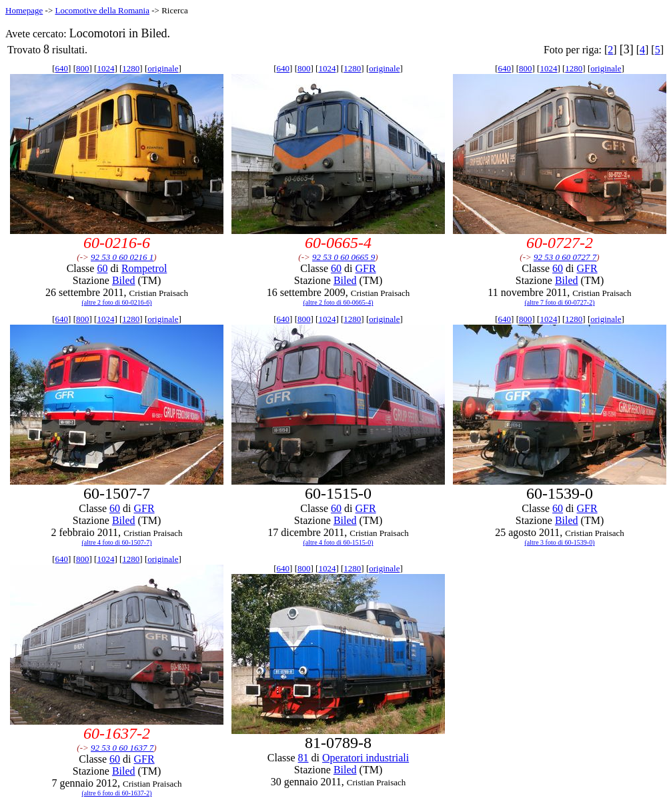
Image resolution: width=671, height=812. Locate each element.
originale (163, 68)
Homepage (24, 10)
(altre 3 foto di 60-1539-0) (560, 542)
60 (102, 268)
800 (83, 68)
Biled (124, 280)
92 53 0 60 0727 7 (565, 257)
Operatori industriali (366, 758)
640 (62, 68)
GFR (366, 268)
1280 (131, 68)
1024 (105, 68)
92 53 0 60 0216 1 (122, 257)
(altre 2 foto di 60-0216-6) (117, 302)
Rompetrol (144, 268)
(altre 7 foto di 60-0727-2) (560, 302)
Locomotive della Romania (102, 10)
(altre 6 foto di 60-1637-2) (117, 793)
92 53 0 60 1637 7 (122, 748)
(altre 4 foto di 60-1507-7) (117, 542)
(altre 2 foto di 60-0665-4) (339, 302)
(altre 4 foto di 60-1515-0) (339, 542)
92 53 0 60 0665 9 (344, 257)
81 (303, 758)
